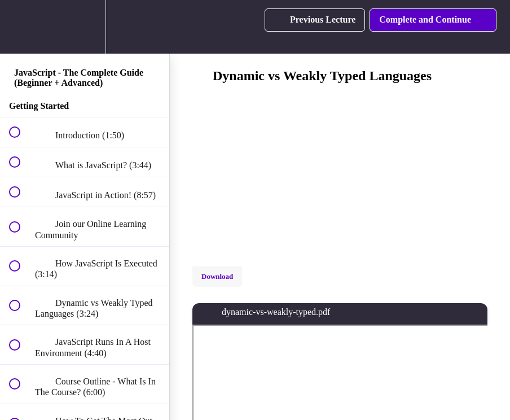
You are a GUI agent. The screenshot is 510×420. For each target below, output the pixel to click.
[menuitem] (85, 27)
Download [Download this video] (217, 276)
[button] (21, 27)
